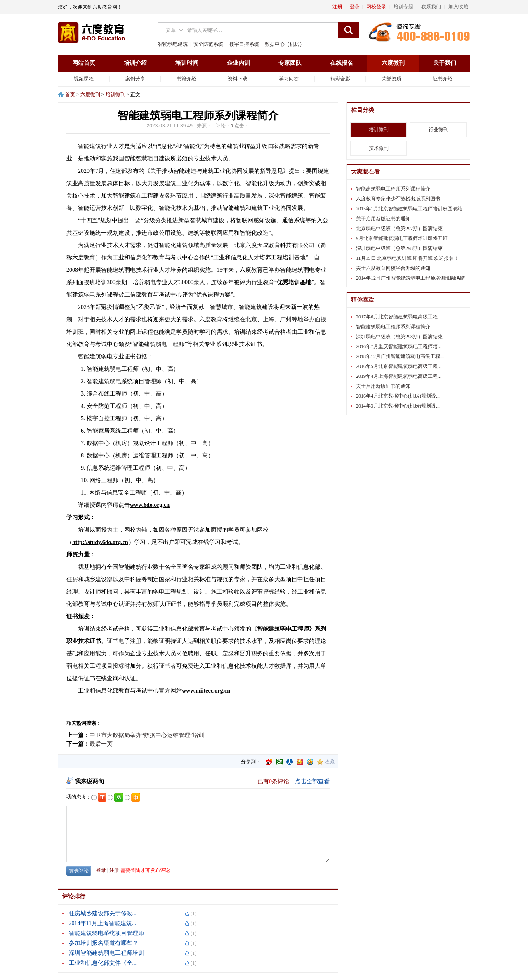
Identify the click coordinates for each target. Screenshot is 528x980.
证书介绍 (443, 79)
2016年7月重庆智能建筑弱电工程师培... (399, 346)
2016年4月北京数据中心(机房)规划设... (398, 396)
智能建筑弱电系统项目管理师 (106, 933)
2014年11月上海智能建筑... (103, 923)
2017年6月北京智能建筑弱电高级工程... (399, 317)
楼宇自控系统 (244, 44)
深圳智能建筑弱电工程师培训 (106, 953)
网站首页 (84, 63)
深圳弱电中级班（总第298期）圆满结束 (399, 248)
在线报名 (342, 63)
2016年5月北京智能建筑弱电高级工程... (399, 366)
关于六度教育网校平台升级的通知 (393, 268)
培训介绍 (135, 63)
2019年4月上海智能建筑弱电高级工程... (399, 376)
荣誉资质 (391, 79)
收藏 (330, 762)
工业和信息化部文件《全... (103, 963)
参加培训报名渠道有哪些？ (104, 943)
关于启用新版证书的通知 (383, 219)
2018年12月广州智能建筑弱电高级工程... (400, 356)
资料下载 (238, 79)
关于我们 (445, 63)
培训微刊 (116, 94)
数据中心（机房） (285, 44)
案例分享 (135, 79)
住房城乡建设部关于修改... (103, 913)
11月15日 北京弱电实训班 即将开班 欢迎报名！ (407, 258)
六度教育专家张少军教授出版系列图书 (398, 199)
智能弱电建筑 (173, 44)
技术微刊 (379, 148)
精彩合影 (340, 79)
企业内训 (238, 63)
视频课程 (84, 79)
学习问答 (289, 79)
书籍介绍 (186, 79)
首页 (70, 94)
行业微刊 (438, 130)
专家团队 (290, 63)
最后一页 (101, 744)
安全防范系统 (208, 44)
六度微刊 (393, 63)
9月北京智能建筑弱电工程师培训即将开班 (402, 238)
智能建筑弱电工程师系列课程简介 (393, 189)
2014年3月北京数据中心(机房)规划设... (398, 406)
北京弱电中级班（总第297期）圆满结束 (399, 229)
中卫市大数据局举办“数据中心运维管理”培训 (147, 735)
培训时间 (187, 63)
